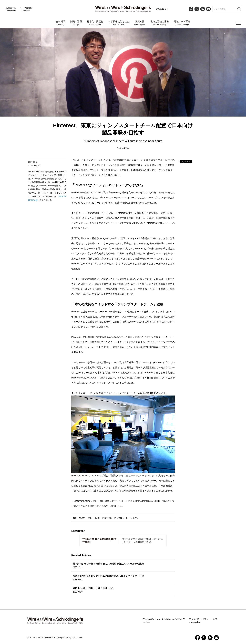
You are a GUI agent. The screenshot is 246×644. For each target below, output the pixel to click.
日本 (97, 518)
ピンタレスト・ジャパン (127, 518)
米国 (90, 518)
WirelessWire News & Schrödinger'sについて (164, 621)
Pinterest (107, 518)
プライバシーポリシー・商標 (203, 621)
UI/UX (82, 518)
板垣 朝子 (33, 162)
